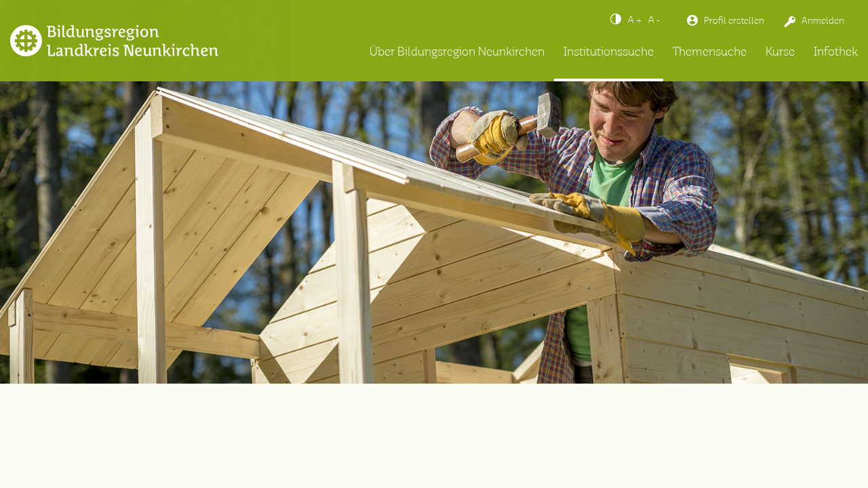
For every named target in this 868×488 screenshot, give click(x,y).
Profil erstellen (734, 21)
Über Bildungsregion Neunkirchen (457, 52)
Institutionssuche (609, 52)
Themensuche (710, 52)
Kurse (780, 52)
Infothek (836, 52)
